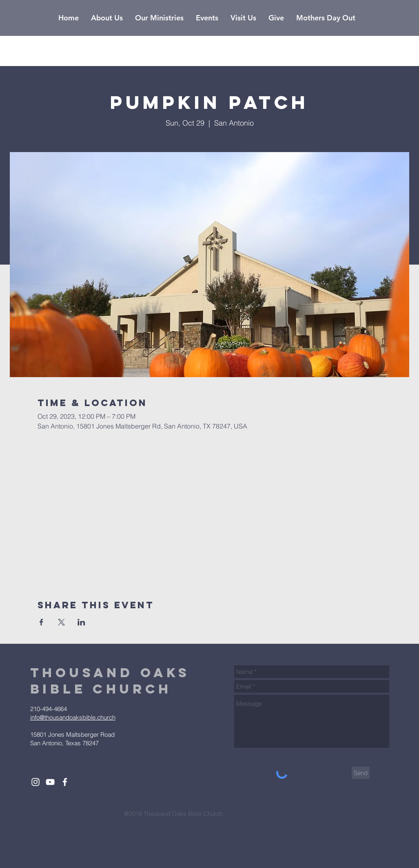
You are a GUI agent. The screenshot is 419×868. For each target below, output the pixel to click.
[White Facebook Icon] (65, 782)
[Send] (361, 773)
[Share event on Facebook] (41, 622)
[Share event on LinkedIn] (81, 622)
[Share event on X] (61, 622)
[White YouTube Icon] (50, 782)
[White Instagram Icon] (35, 782)
